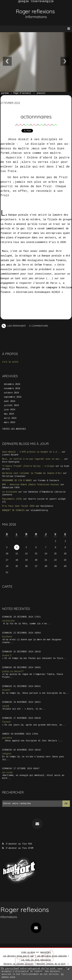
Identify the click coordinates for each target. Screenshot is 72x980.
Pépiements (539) (12, 499)
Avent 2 (7, 655)
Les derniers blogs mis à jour (18, 956)
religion (7, 753)
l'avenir (6, 722)
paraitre (7, 738)
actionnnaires (36, 117)
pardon (5, 93)
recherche (8, 621)
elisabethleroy (39, 510)
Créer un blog (28, 952)
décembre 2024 (12, 384)
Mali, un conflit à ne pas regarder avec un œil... (33, 459)
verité (6, 706)
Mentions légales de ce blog (51, 964)
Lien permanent (14, 326)
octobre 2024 (11, 393)
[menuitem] (7, 93)
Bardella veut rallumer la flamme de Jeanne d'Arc (32, 473)
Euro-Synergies (11, 462)
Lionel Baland (10, 455)
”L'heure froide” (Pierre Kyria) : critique (28, 466)
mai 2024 (9, 414)
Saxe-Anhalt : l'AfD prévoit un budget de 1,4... (31, 452)
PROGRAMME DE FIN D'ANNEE (17, 481)
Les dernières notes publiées (52, 956)
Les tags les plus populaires (36, 960)
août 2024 (9, 401)
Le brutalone (10, 492)
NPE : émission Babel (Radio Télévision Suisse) (31, 485)
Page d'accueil (22, 93)
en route (7, 772)
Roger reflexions (35, 11)
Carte (7, 586)
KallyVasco (47, 506)
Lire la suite (10, 362)
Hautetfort (46, 952)
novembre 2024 (12, 389)
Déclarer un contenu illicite (18, 964)
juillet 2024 (11, 405)
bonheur (7, 636)
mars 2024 (9, 423)
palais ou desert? (13, 671)
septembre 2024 (13, 397)
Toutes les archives (14, 429)
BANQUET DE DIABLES (13, 510)
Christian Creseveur (14, 476)
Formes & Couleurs (49, 481)
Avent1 (6, 690)
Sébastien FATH (11, 488)
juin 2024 (9, 410)
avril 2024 (10, 418)
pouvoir (41, 93)
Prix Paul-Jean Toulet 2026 (18, 506)
